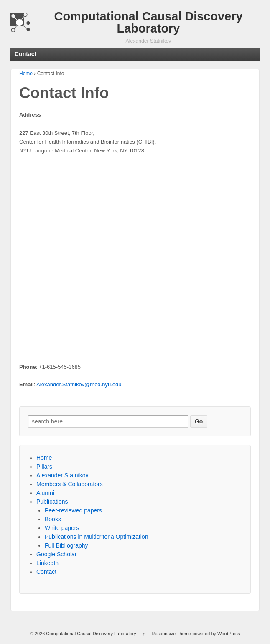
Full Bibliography (66, 545)
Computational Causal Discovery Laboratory (149, 22)
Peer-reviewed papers (73, 510)
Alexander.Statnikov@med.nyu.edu (79, 384)
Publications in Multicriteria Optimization (96, 537)
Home (26, 74)
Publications (52, 502)
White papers (62, 528)
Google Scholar (57, 554)
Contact (46, 572)
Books (53, 519)
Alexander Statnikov (62, 475)
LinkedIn (47, 563)
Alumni (45, 493)
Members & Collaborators (70, 484)
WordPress (229, 634)
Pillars (44, 467)
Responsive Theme (172, 634)
